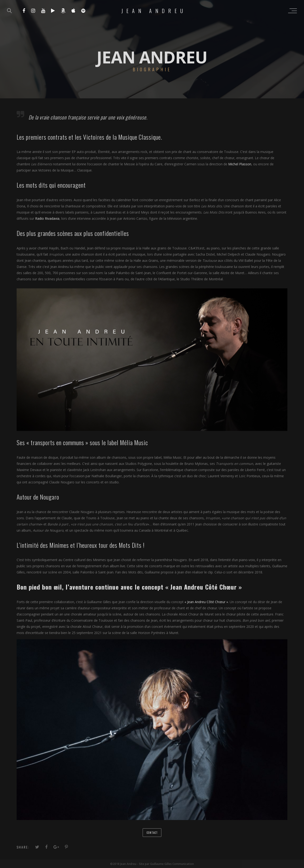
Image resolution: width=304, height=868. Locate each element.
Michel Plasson (240, 164)
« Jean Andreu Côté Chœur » (206, 602)
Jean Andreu (154, 11)
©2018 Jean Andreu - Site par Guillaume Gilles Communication (152, 864)
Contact (152, 833)
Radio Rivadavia (47, 218)
